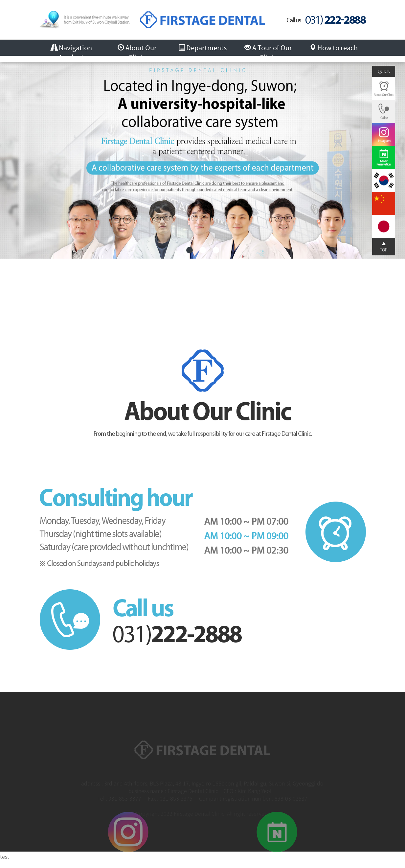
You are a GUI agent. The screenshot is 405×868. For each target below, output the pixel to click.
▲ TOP (384, 246)
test (5, 856)
